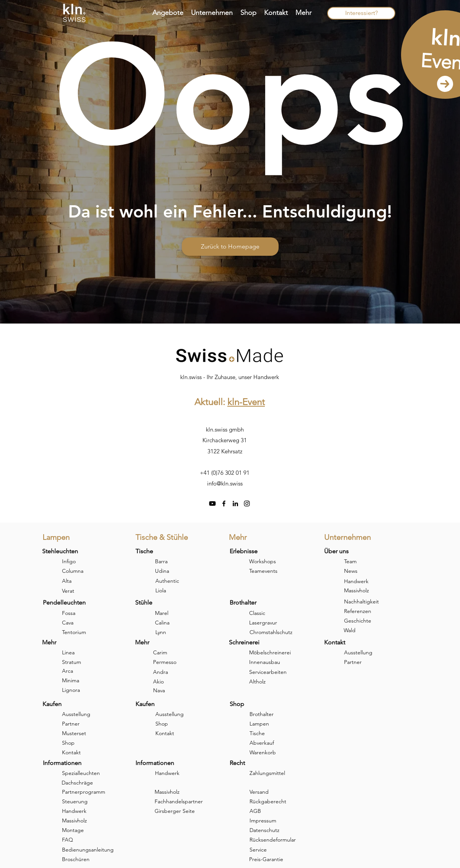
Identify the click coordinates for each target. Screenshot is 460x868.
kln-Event (246, 402)
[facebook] (224, 503)
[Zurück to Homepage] (230, 247)
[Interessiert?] (361, 13)
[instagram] (247, 503)
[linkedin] (235, 503)
